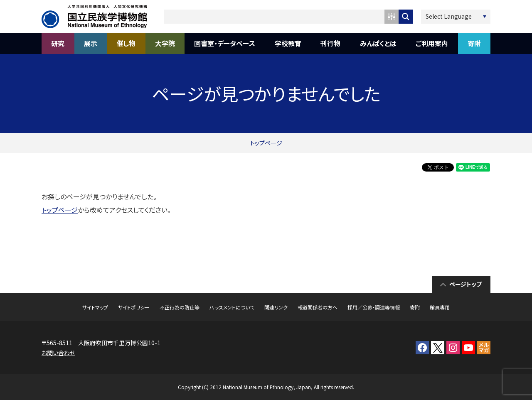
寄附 (415, 307)
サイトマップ (95, 307)
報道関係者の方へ (318, 307)
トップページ (266, 143)
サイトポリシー (134, 307)
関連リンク (276, 307)
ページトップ (465, 284)
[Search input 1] (275, 17)
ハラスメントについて (232, 307)
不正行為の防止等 (180, 307)
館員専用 (440, 307)
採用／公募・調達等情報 (374, 307)
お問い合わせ (58, 353)
